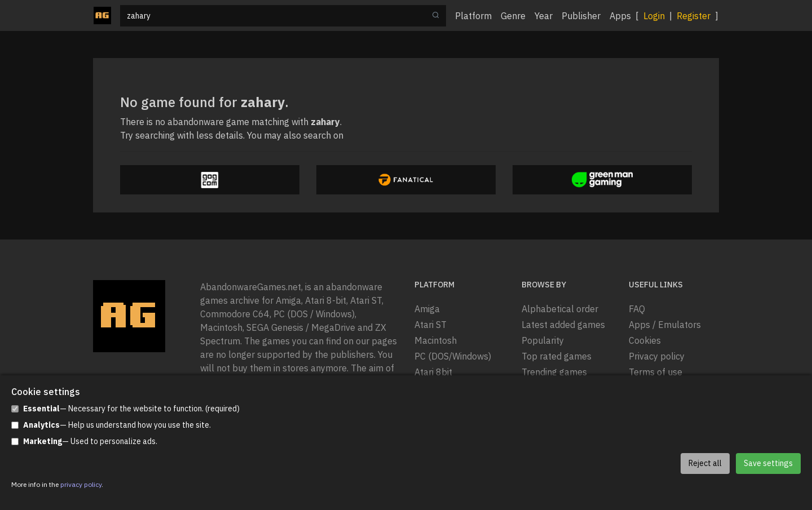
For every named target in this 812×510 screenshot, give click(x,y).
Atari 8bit (433, 372)
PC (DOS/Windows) (453, 356)
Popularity (543, 340)
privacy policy (81, 484)
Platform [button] (473, 16)
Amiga (427, 309)
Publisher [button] (581, 16)
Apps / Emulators (665, 325)
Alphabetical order (560, 309)
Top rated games (557, 356)
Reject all (705, 463)
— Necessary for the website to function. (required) (125, 409)
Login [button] (654, 16)
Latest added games (563, 325)
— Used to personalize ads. (84, 442)
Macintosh (436, 340)
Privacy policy (657, 356)
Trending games (554, 372)
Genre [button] (513, 16)
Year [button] (544, 16)
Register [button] (694, 16)
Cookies (645, 340)
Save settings (768, 463)
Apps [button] (620, 16)
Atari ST (431, 325)
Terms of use (656, 372)
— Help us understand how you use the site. (111, 425)
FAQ (637, 309)
